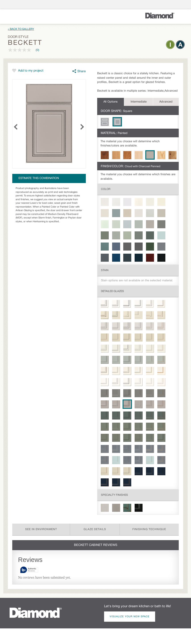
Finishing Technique (149, 529)
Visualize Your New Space (130, 617)
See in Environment (41, 529)
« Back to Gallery (21, 29)
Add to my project (31, 71)
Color (106, 189)
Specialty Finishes (114, 495)
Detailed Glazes (112, 291)
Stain (105, 270)
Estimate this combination (39, 178)
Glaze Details (95, 529)
